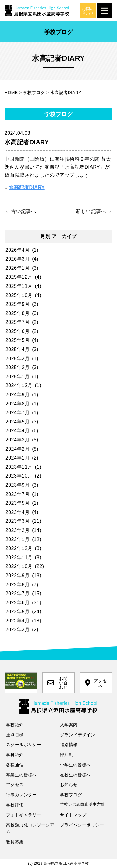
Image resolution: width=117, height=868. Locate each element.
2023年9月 (18, 485)
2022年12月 (19, 548)
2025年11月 (19, 286)
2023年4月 (18, 512)
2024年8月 (18, 404)
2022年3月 (18, 630)
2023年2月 (18, 530)
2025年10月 (19, 295)
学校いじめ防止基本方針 (82, 804)
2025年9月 (18, 304)
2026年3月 (18, 259)
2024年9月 (18, 395)
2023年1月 (18, 539)
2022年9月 (18, 575)
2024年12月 (19, 385)
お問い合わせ (58, 683)
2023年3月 (18, 521)
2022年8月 (18, 585)
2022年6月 (18, 603)
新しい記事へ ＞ (94, 211)
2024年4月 (18, 431)
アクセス (96, 683)
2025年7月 (18, 322)
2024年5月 (18, 422)
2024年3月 (18, 440)
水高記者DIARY (27, 187)
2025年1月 (18, 377)
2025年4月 (18, 349)
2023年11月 (19, 467)
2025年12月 (19, 277)
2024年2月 (18, 449)
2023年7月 (18, 494)
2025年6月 (18, 331)
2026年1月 (18, 268)
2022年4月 (18, 621)
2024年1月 (18, 458)
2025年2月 (18, 367)
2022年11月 (19, 557)
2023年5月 (18, 503)
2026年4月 (18, 250)
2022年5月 (18, 612)
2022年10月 (19, 566)
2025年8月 (18, 313)
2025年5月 (18, 340)
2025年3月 (18, 359)
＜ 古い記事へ (20, 211)
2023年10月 (19, 476)
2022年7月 (18, 593)
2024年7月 (18, 413)
